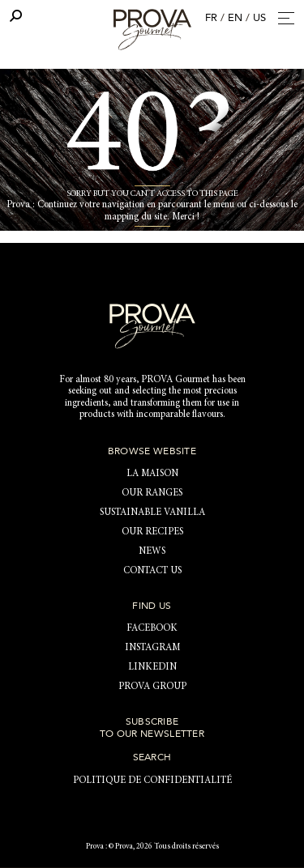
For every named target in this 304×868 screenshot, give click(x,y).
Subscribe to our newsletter (152, 727)
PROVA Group (152, 687)
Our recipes (152, 532)
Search (152, 757)
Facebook (152, 628)
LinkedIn (152, 667)
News (152, 551)
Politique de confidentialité (152, 781)
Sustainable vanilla (152, 513)
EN (235, 18)
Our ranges (152, 493)
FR (211, 18)
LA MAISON (152, 474)
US (259, 18)
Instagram (152, 648)
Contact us (152, 571)
